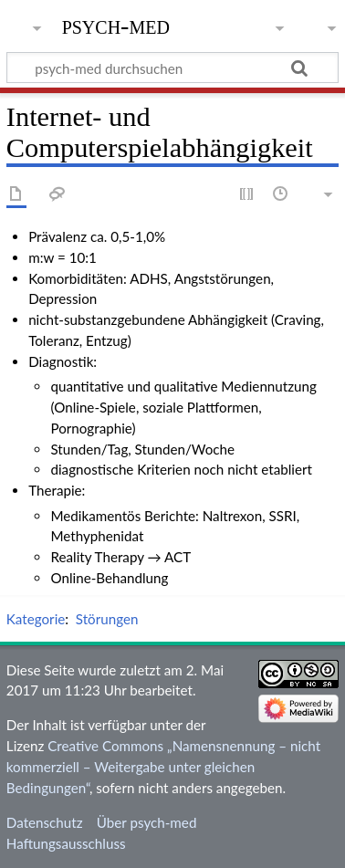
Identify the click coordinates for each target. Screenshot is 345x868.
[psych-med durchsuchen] (172, 68)
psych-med (116, 25)
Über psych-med (147, 822)
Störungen (107, 619)
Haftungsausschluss (66, 843)
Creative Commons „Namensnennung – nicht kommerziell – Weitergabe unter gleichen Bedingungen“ (163, 767)
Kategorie (36, 619)
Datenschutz (45, 822)
